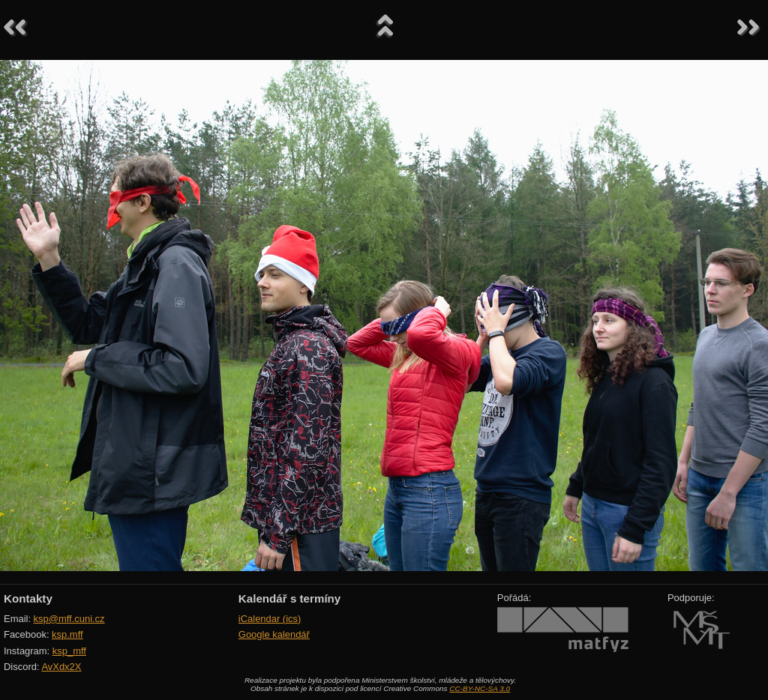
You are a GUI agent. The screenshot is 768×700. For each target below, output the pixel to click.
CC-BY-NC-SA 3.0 (480, 688)
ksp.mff (67, 634)
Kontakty (28, 598)
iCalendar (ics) (270, 619)
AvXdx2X (61, 667)
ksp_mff (69, 651)
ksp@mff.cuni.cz (69, 619)
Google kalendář (274, 634)
